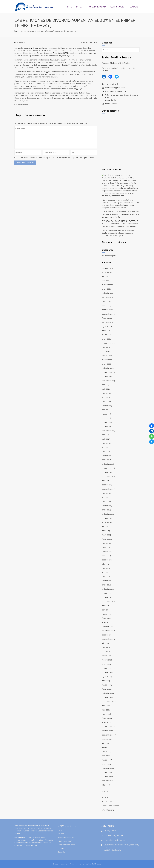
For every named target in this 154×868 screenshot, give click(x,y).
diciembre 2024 (108, 285)
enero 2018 (106, 418)
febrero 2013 (107, 552)
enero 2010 (106, 664)
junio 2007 (106, 747)
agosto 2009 (107, 677)
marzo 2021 (107, 335)
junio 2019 (106, 389)
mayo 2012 (106, 568)
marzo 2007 (107, 760)
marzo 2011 (107, 614)
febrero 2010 (107, 660)
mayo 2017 (106, 443)
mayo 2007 (107, 752)
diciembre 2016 (108, 464)
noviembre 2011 (108, 593)
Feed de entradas (109, 802)
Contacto (134, 7)
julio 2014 (106, 527)
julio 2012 (106, 564)
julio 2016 (106, 481)
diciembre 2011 (108, 589)
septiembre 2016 (109, 477)
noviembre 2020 (108, 343)
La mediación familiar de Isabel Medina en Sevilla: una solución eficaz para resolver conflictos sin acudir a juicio (119, 233)
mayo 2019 (106, 393)
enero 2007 (107, 764)
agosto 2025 (107, 272)
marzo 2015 (107, 502)
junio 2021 (106, 331)
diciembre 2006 (108, 768)
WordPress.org (108, 810)
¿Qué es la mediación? (97, 7)
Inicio (70, 7)
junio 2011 (106, 606)
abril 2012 (106, 572)
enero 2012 (106, 585)
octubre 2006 (107, 777)
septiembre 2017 (109, 431)
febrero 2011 (107, 618)
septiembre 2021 (109, 322)
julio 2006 (106, 785)
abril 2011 (106, 610)
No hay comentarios (88, 42)
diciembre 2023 (108, 293)
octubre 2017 (107, 427)
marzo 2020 (107, 356)
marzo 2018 (107, 414)
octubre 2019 (107, 377)
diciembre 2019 (108, 368)
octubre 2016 (107, 472)
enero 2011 (106, 622)
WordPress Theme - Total (80, 864)
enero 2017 (106, 460)
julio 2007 (106, 743)
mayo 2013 (106, 543)
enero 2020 (107, 364)
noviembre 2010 (108, 631)
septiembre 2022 (109, 314)
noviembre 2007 (108, 727)
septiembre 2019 (109, 381)
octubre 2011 (107, 597)
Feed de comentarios (110, 806)
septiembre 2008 (109, 702)
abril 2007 (106, 756)
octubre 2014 (107, 518)
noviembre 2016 (108, 468)
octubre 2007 (107, 731)
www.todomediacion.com (27, 845)
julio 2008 (106, 706)
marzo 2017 (107, 452)
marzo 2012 (107, 577)
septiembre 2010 (109, 639)
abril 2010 (106, 652)
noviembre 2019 (108, 372)
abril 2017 (106, 447)
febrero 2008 (107, 718)
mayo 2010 (106, 647)
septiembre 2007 (109, 735)
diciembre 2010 (108, 627)
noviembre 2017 (108, 422)
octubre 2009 (107, 672)
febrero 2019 (107, 406)
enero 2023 (106, 306)
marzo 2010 (107, 656)
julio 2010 (106, 643)
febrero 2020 (107, 360)
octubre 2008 (107, 697)
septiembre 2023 (109, 297)
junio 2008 (106, 710)
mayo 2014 (106, 535)
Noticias (80, 7)
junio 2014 (106, 531)
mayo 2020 (107, 347)
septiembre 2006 (109, 781)
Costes (61, 848)
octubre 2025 (107, 268)
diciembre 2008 (108, 693)
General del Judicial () (53, 53)
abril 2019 (106, 397)
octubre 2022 (107, 310)
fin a (31, 48)
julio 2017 (106, 435)
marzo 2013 (107, 547)
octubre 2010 (107, 635)
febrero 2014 (107, 539)
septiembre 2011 (108, 602)
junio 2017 (106, 439)
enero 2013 (106, 556)
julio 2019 (106, 385)
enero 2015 (106, 510)
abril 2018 (106, 410)
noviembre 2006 (109, 772)
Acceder (105, 797)
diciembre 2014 (108, 514)
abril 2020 (106, 352)
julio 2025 (106, 276)
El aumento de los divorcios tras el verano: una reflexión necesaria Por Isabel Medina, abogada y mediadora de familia (120, 214)
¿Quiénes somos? (118, 7)
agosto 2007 (107, 739)
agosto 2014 (107, 522)
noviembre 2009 (109, 668)
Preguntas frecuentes (67, 845)
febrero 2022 (107, 318)
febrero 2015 (107, 506)
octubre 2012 (107, 560)
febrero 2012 (107, 581)
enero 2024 (107, 289)
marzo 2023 (107, 301)
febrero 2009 (107, 689)
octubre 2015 (107, 485)
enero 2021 (106, 339)
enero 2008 (107, 722)
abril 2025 (106, 281)
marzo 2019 (107, 402)
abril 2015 (106, 497)
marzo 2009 (107, 685)
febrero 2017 (107, 456)
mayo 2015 (106, 493)
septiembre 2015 (109, 489)
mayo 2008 (107, 714)
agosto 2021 (107, 327)
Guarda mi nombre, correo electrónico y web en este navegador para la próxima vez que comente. (56, 158)
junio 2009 (106, 681)
